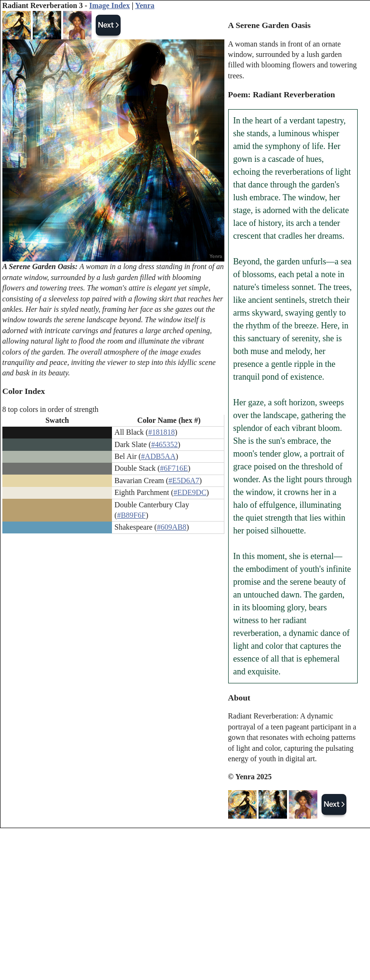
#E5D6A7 (184, 481)
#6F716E (174, 468)
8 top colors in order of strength (51, 409)
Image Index (110, 5)
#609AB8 (172, 527)
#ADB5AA (158, 456)
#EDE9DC (190, 492)
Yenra (145, 5)
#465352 (165, 444)
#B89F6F (131, 515)
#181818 (161, 432)
